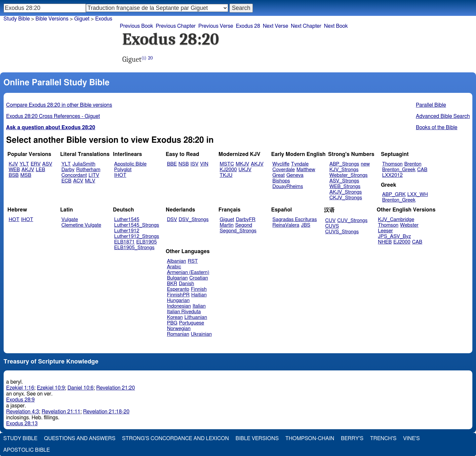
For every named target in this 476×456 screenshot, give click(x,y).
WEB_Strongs (345, 187)
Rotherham (88, 170)
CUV (331, 221)
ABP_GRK (394, 194)
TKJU (226, 175)
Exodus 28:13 (22, 424)
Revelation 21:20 (116, 388)
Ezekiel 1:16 (20, 388)
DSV (172, 220)
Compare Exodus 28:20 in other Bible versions (59, 105)
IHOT (120, 175)
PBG (172, 323)
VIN (204, 164)
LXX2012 (392, 175)
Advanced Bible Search (443, 116)
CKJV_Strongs (346, 198)
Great (278, 175)
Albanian (177, 261)
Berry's (352, 438)
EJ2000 (402, 242)
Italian (199, 306)
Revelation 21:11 (61, 412)
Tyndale (300, 164)
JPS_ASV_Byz (394, 236)
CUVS (332, 226)
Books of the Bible (437, 128)
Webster (409, 225)
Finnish (199, 289)
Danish (186, 284)
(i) (144, 58)
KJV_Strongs (344, 170)
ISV (194, 164)
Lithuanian (196, 317)
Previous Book (136, 26)
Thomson (392, 164)
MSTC (227, 164)
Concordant (74, 175)
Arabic (174, 267)
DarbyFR (246, 220)
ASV (47, 164)
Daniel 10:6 (80, 388)
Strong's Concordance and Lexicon (175, 438)
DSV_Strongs (194, 220)
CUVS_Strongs (342, 232)
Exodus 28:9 (20, 400)
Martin (227, 225)
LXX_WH (417, 194)
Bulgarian (177, 278)
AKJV (28, 170)
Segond (243, 225)
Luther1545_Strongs (137, 225)
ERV (36, 164)
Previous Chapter (176, 26)
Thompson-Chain (310, 438)
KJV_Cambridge (396, 220)
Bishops (281, 181)
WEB (14, 170)
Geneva (295, 175)
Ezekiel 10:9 (51, 388)
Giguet (82, 19)
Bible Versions (52, 19)
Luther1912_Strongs (137, 236)
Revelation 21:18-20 (106, 412)
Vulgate (70, 220)
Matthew (306, 170)
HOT (14, 220)
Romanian (178, 334)
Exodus (104, 19)
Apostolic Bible (27, 450)
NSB (184, 164)
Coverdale (284, 170)
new (365, 164)
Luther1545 (127, 220)
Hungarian (178, 301)
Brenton (413, 164)
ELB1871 (124, 242)
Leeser (385, 231)
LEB (40, 170)
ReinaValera (286, 225)
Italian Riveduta (184, 312)
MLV (90, 181)
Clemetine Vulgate (81, 225)
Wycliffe (281, 164)
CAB (422, 170)
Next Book (336, 26)
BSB (14, 175)
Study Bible (17, 19)
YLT (24, 164)
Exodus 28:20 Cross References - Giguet (53, 116)
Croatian (199, 278)
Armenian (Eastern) (188, 272)
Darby (68, 170)
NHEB (385, 242)
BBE (172, 164)
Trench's (383, 438)
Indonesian (179, 306)
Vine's (412, 438)
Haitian (199, 295)
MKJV (242, 164)
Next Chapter (306, 26)
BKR (172, 284)
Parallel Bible (431, 105)
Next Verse (276, 26)
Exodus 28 (248, 26)
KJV (13, 164)
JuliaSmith (84, 164)
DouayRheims (288, 187)
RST (193, 261)
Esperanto (178, 289)
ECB (66, 181)
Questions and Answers (80, 438)
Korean (175, 317)
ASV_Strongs (344, 181)
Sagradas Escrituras (295, 220)
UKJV (245, 170)
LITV (94, 175)
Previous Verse (216, 26)
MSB (26, 175)
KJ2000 (228, 170)
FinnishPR (178, 295)
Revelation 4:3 (23, 412)
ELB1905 (146, 242)
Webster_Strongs (348, 175)
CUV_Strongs (352, 221)
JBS (305, 225)
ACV (78, 181)
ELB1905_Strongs (134, 248)
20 (150, 58)
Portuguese (192, 323)
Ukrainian (201, 334)
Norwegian (179, 329)
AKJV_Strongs (345, 192)
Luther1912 (127, 231)
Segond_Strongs (238, 231)
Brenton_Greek (399, 170)
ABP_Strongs (344, 164)
